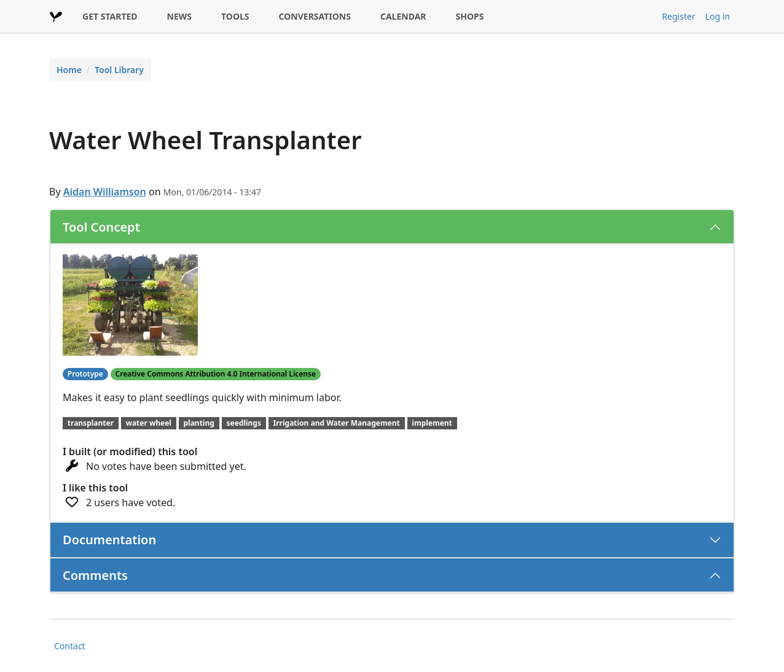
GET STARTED (110, 16)
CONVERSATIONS (315, 16)
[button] (130, 304)
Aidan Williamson (105, 192)
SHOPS (470, 16)
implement (432, 423)
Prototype (85, 374)
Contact (70, 646)
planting (199, 423)
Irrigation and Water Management (337, 423)
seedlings (244, 423)
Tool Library (119, 70)
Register (678, 16)
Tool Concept (101, 227)
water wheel (149, 423)
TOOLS (235, 16)
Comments (95, 575)
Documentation (109, 540)
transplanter (91, 423)
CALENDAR (403, 16)
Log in (718, 16)
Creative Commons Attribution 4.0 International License (216, 374)
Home (69, 70)
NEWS (179, 16)
